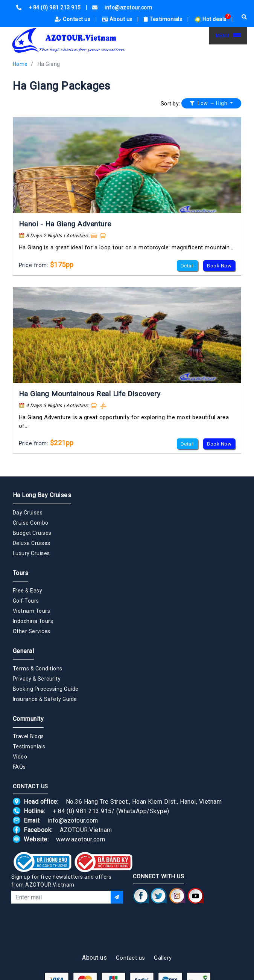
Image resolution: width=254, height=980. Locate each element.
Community (28, 719)
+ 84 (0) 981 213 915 (82, 811)
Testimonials (164, 19)
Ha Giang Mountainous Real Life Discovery (90, 394)
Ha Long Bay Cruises (42, 495)
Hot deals (211, 19)
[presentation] (68, 924)
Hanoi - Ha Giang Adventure (65, 224)
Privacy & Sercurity (37, 679)
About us (118, 19)
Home (20, 64)
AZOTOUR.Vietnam (86, 830)
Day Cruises (28, 513)
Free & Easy (28, 591)
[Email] (61, 897)
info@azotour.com (73, 820)
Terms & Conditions (38, 669)
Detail (187, 266)
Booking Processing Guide (46, 689)
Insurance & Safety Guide (45, 699)
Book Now (219, 266)
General (24, 651)
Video (20, 757)
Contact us (73, 19)
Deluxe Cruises (32, 543)
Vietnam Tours (32, 611)
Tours (21, 573)
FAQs (19, 767)
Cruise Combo (31, 523)
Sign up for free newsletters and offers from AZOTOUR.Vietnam (62, 881)
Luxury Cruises (31, 553)
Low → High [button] (209, 103)
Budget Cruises (32, 533)
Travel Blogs (28, 736)
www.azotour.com (81, 839)
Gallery (163, 958)
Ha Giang (49, 64)
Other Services (32, 631)
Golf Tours (26, 601)
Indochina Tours (33, 621)
